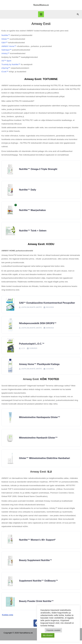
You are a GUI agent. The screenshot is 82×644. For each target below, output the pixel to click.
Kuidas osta (8, 618)
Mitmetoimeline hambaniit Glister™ (38, 440)
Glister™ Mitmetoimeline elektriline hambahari (45, 461)
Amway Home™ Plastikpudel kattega (39, 366)
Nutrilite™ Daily (28, 190)
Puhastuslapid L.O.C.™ (32, 345)
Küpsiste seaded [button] (53, 630)
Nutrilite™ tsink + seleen (33, 231)
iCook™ (5, 72)
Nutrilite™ (6, 35)
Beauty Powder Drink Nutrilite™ (36, 605)
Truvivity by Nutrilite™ (11, 64)
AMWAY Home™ (9, 46)
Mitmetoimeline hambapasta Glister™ (40, 419)
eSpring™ (6, 68)
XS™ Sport (6, 61)
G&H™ (5, 43)
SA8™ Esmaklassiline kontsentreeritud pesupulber (47, 304)
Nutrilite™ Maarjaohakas (33, 211)
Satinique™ (7, 50)
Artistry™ (5, 53)
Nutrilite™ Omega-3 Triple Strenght (38, 169)
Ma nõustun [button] (48, 635)
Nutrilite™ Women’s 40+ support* (37, 543)
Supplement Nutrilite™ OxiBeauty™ (39, 584)
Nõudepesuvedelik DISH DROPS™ (38, 325)
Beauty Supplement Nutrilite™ (36, 563)
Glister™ (5, 39)
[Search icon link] (78, 14)
